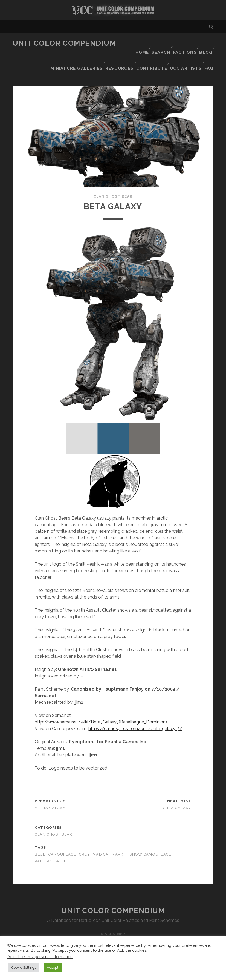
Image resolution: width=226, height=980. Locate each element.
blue (40, 839)
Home (137, 43)
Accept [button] (53, 968)
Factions (182, 43)
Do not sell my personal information (40, 957)
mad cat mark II (110, 839)
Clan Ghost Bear (113, 181)
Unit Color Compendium (64, 43)
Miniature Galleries (157, 50)
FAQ (209, 57)
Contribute (151, 57)
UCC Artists (185, 57)
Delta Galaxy (176, 792)
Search (157, 43)
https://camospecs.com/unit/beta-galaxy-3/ (135, 713)
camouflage (62, 839)
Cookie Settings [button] (24, 968)
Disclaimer (113, 918)
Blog (205, 43)
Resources (199, 50)
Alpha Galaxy (50, 792)
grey (85, 839)
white (62, 846)
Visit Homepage (113, 10)
